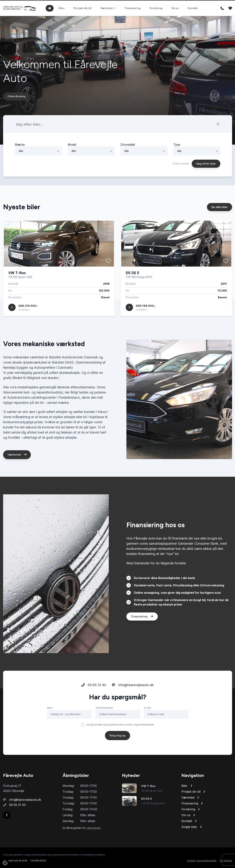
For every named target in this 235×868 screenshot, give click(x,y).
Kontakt (193, 8)
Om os (175, 8)
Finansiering (133, 8)
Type (177, 145)
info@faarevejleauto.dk (133, 685)
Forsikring (156, 8)
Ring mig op (117, 735)
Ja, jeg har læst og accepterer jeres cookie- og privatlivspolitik (120, 725)
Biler (62, 8)
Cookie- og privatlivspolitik (202, 861)
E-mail (147, 708)
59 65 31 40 (94, 685)
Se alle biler (219, 207)
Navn (50, 708)
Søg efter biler (206, 164)
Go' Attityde (226, 861)
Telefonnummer (104, 708)
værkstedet (94, 828)
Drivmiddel (128, 145)
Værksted (17, 455)
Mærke (20, 145)
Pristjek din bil (83, 8)
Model (72, 145)
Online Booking (16, 96)
